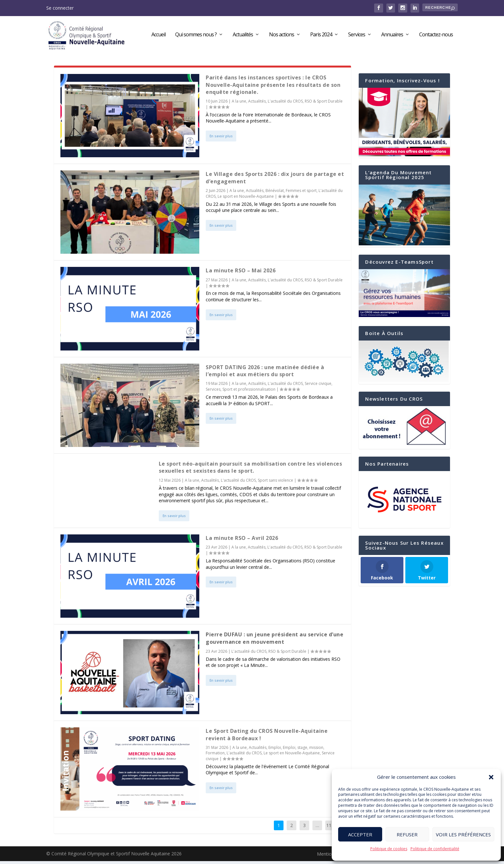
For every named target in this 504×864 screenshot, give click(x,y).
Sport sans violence (275, 483)
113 (330, 828)
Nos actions (282, 36)
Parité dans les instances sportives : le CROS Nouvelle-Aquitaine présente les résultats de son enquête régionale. (273, 88)
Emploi (275, 750)
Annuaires (392, 36)
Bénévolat (275, 193)
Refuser (407, 834)
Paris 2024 (321, 36)
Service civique (318, 386)
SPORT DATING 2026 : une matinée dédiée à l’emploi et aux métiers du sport (265, 373)
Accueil (158, 36)
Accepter (360, 834)
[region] (404, 503)
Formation (215, 756)
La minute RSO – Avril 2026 (242, 541)
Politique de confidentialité (435, 849)
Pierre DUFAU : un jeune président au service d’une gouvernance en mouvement (274, 641)
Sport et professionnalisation (249, 392)
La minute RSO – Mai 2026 (241, 273)
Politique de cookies (389, 849)
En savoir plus (221, 139)
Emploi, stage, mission (303, 750)
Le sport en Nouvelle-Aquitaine (246, 199)
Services (357, 36)
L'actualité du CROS (285, 104)
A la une (239, 104)
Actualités (243, 36)
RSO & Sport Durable (324, 104)
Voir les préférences (463, 834)
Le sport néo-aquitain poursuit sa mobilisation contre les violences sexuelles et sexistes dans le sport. (251, 470)
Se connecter (60, 8)
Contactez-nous (436, 36)
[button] (491, 777)
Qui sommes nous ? (196, 36)
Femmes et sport (301, 193)
